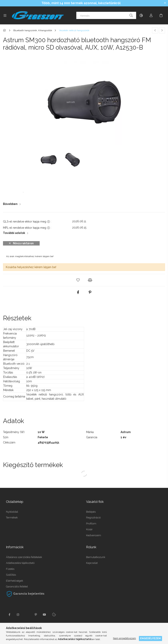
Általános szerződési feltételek (24, 557)
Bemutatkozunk (96, 557)
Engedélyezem (150, 638)
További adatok (14, 233)
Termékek (12, 518)
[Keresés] (106, 15)
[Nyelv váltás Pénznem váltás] (141, 15)
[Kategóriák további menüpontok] (5, 15)
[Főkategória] (5, 30)
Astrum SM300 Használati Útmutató (37, 191)
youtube (44, 615)
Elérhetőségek (15, 581)
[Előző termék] (155, 30)
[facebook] (78, 292)
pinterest (36, 615)
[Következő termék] (162, 30)
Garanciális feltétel (17, 587)
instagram (18, 615)
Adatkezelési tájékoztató (20, 563)
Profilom (91, 524)
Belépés (91, 512)
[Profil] (151, 15)
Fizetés (10, 569)
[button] (78, 280)
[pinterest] (90, 292)
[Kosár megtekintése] (161, 15)
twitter (27, 615)
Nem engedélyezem (124, 638)
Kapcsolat (92, 563)
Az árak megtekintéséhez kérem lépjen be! (30, 256)
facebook (9, 615)
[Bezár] (165, 3)
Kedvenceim (94, 535)
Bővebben (10, 204)
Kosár (89, 529)
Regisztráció (93, 518)
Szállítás (11, 575)
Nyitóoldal (12, 512)
